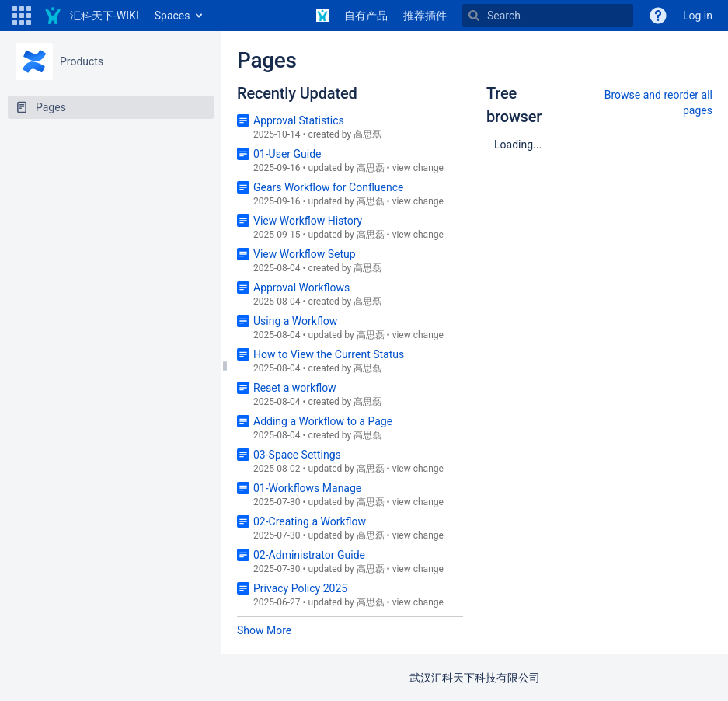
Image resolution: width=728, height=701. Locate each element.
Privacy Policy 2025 (300, 588)
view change (418, 168)
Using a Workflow (295, 321)
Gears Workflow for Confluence (328, 187)
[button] (22, 16)
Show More (264, 630)
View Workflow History (308, 221)
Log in (698, 16)
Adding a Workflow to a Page (323, 421)
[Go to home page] (91, 16)
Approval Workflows (301, 288)
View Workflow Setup (305, 254)
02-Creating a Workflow (310, 521)
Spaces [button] (172, 16)
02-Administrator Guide (309, 555)
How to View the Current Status (329, 354)
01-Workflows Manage (307, 488)
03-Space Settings (297, 455)
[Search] (548, 16)
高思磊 (367, 134)
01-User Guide (287, 154)
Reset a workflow (295, 388)
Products (82, 61)
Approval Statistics (299, 120)
